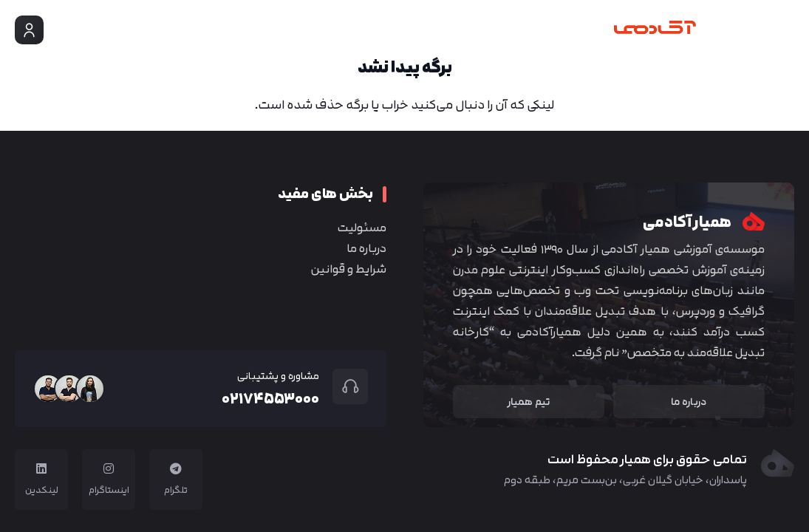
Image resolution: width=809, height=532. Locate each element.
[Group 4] (682, 30)
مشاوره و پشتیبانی (278, 376)
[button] (785, 30)
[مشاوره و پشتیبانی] (344, 386)
